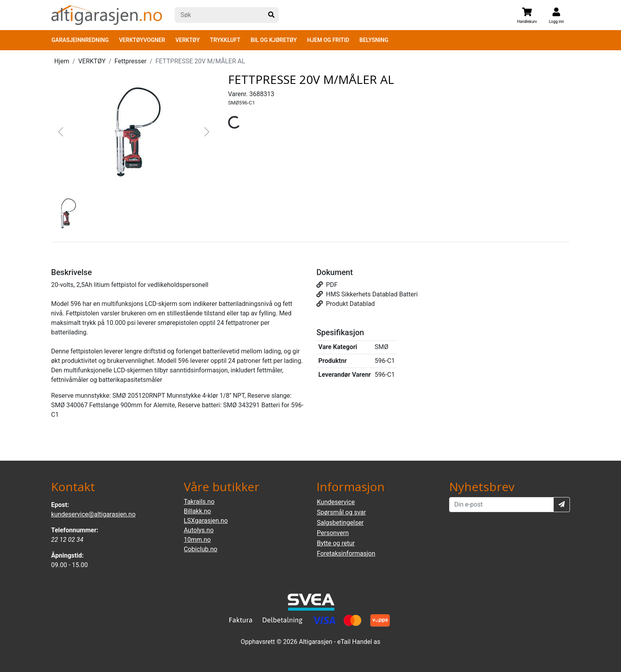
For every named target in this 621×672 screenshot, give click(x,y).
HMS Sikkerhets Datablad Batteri (367, 294)
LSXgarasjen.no (206, 521)
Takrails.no (199, 502)
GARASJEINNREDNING (80, 40)
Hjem (62, 61)
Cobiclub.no (201, 549)
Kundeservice (336, 502)
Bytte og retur (336, 543)
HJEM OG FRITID (328, 40)
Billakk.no (197, 511)
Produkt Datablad (346, 304)
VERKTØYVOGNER (142, 40)
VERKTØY (188, 40)
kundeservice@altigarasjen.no (93, 514)
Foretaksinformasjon (346, 553)
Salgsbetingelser (340, 523)
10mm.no (197, 540)
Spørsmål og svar (341, 512)
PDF (327, 285)
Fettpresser (130, 61)
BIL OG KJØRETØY (274, 40)
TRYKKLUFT (225, 40)
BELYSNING (374, 40)
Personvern (333, 533)
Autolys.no (199, 530)
